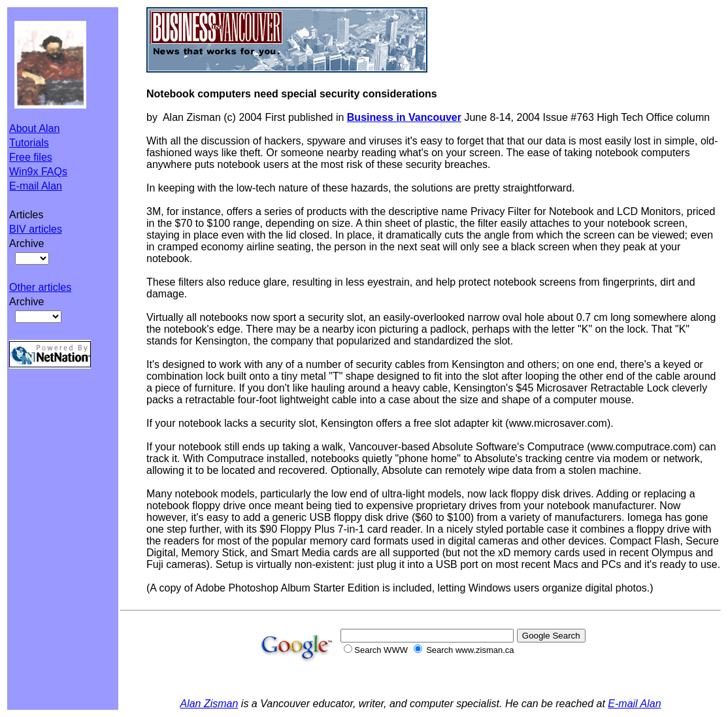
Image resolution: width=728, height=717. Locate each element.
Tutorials (29, 143)
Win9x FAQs (38, 172)
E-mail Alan (36, 186)
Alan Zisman (209, 704)
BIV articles (36, 229)
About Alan (34, 128)
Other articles (40, 287)
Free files (31, 157)
